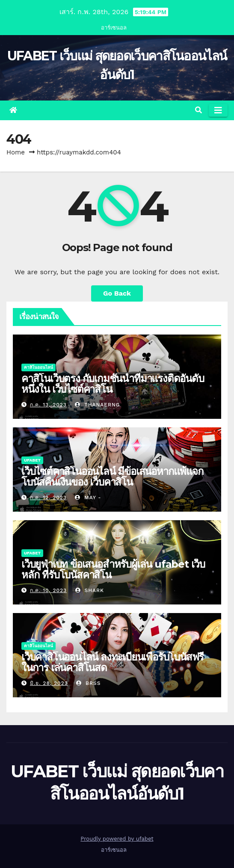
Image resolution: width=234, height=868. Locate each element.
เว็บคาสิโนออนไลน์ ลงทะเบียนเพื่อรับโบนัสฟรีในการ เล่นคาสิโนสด (113, 662)
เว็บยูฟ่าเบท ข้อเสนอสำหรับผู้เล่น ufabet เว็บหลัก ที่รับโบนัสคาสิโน (113, 569)
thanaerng (97, 405)
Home (16, 152)
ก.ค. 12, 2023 (48, 498)
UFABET (32, 460)
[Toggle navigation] (218, 110)
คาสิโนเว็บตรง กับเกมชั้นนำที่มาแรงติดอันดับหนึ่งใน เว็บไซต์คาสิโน (113, 384)
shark (90, 590)
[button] (198, 110)
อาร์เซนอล (114, 28)
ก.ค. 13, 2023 (48, 405)
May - (88, 498)
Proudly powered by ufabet (117, 839)
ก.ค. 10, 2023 (48, 590)
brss (88, 683)
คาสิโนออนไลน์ (39, 367)
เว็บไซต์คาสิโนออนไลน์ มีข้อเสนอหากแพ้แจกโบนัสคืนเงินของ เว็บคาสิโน (112, 477)
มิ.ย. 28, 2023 (49, 683)
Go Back (117, 293)
